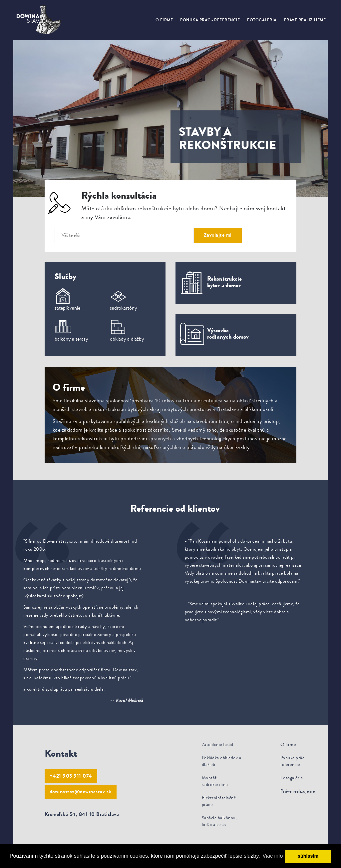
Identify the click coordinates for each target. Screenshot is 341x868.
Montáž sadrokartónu (215, 781)
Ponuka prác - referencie (210, 20)
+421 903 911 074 (71, 776)
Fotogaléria (262, 20)
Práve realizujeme (305, 20)
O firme (164, 20)
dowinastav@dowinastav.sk (81, 791)
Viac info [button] (273, 856)
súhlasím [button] (308, 856)
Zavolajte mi (218, 235)
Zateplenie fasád (218, 745)
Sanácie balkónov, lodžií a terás (219, 821)
